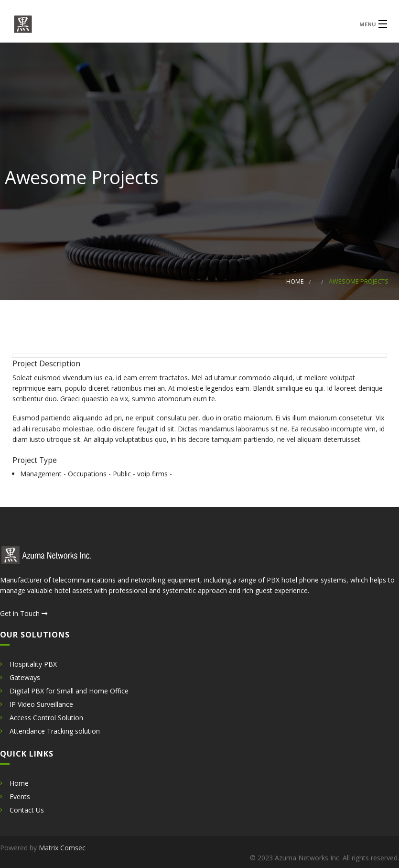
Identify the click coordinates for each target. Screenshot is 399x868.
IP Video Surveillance (41, 704)
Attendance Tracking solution (55, 731)
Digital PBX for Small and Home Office (69, 691)
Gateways (25, 677)
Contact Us (27, 810)
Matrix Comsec (62, 848)
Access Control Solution (46, 718)
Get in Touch (24, 613)
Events (20, 797)
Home (295, 281)
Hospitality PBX (33, 664)
